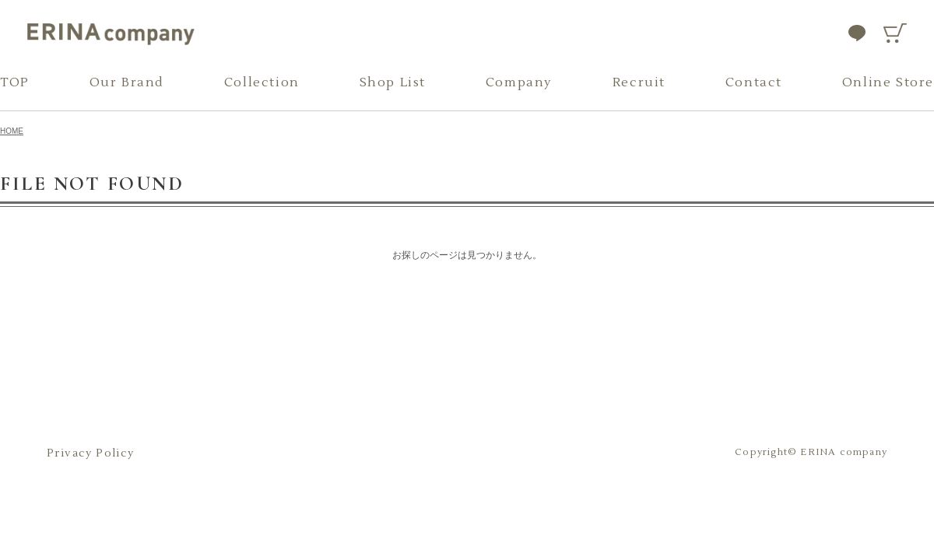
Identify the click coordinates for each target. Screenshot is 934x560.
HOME (12, 131)
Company (519, 82)
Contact (754, 82)
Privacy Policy (91, 453)
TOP (15, 82)
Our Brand (127, 82)
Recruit (639, 82)
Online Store (888, 82)
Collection (262, 82)
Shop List (393, 82)
